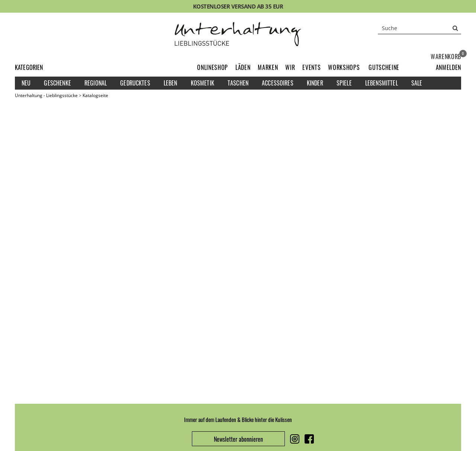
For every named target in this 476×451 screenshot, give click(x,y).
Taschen (238, 83)
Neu (26, 83)
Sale (417, 83)
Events (311, 67)
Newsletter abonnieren (238, 439)
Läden (243, 67)
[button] (448, 67)
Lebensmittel (382, 83)
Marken (268, 67)
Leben (171, 83)
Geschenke (57, 83)
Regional (96, 83)
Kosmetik (202, 83)
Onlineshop (213, 67)
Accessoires (278, 83)
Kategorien (29, 67)
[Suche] (419, 28)
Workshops (344, 67)
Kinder (315, 83)
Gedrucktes (135, 83)
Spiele (344, 83)
